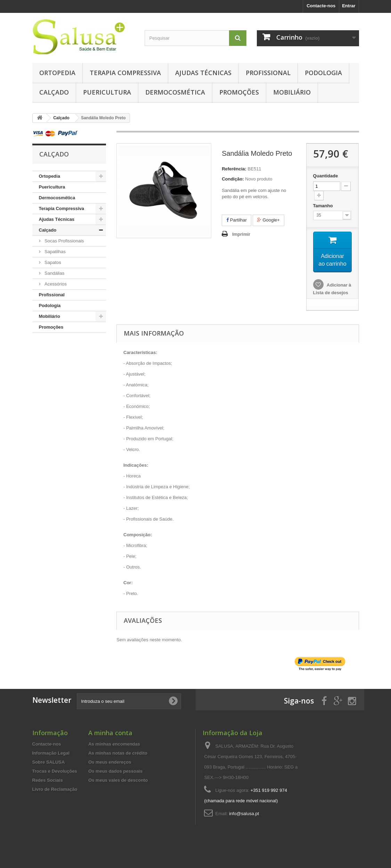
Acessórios (55, 284)
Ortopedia (57, 73)
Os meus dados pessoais (115, 780)
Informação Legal (51, 762)
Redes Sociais (48, 789)
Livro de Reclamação (55, 798)
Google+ (268, 220)
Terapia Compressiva (125, 73)
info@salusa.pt (244, 822)
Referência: (234, 169)
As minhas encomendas (114, 753)
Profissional (268, 73)
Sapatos (52, 262)
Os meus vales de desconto (118, 789)
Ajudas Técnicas (203, 73)
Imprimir (241, 234)
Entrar (349, 6)
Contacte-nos (321, 6)
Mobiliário (292, 92)
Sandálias (54, 273)
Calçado (54, 92)
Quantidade (326, 176)
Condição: (233, 179)
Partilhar (237, 220)
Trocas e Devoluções (55, 780)
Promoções (239, 92)
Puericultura (107, 92)
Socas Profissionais (64, 241)
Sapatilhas (55, 252)
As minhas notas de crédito (118, 762)
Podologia (323, 73)
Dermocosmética (175, 92)
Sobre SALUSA (49, 771)
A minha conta (110, 741)
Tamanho (324, 206)
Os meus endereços (110, 771)
